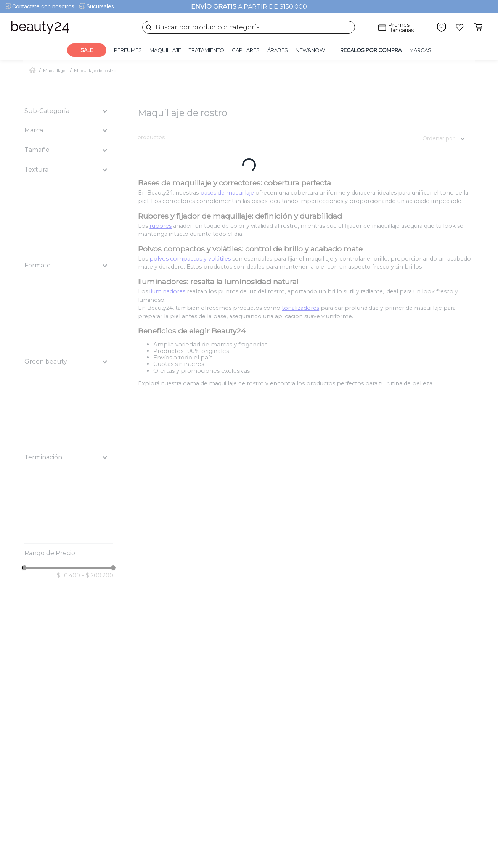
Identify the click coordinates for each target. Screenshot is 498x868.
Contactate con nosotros (43, 6)
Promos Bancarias (401, 27)
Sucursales (100, 6)
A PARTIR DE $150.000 (249, 7)
